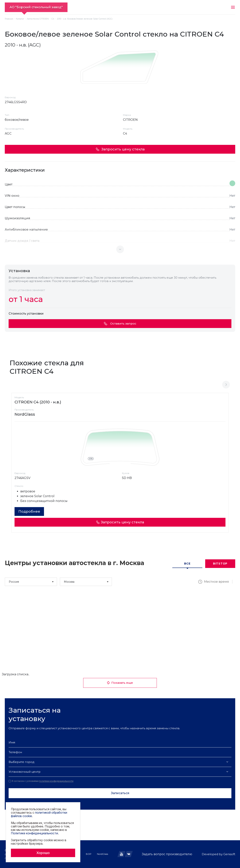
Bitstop (220, 564)
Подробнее (29, 511)
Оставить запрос (120, 323)
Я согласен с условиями (41, 781)
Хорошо (43, 853)
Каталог (20, 19)
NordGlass (103, 854)
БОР (89, 854)
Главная (9, 19)
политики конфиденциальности (56, 781)
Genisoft (229, 854)
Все (187, 564)
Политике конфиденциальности (34, 833)
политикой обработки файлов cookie (39, 814)
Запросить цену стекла (120, 149)
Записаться (120, 793)
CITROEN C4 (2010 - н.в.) (38, 402)
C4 (53, 19)
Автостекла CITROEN (38, 19)
